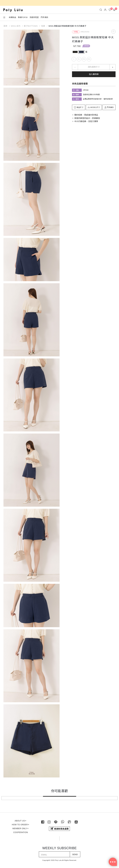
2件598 (86, 46)
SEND (75, 854)
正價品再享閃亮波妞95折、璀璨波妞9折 (98, 99)
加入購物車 (94, 74)
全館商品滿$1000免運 (91, 95)
